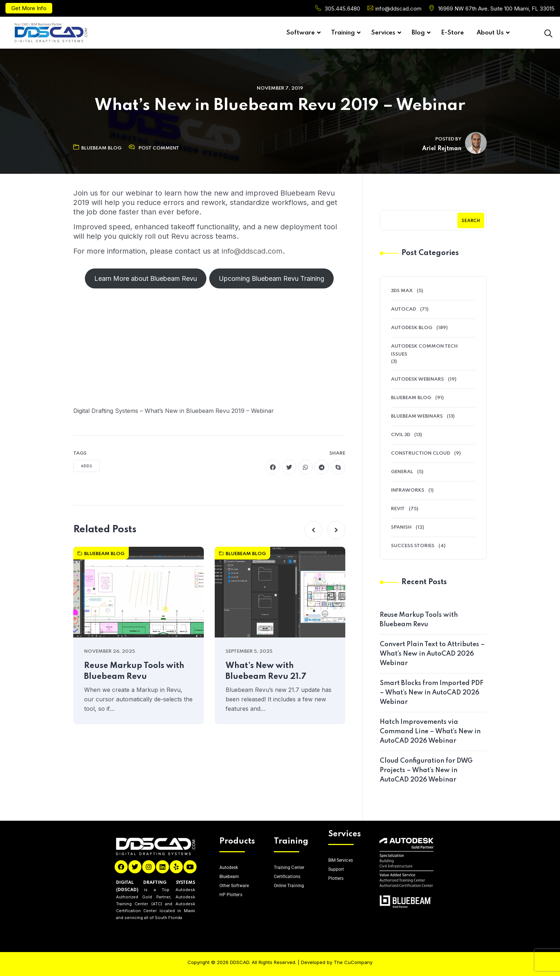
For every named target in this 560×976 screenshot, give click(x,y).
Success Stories (413, 546)
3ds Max (402, 291)
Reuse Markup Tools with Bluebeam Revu (134, 671)
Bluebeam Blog (97, 148)
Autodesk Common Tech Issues (424, 350)
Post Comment (159, 148)
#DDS (87, 466)
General (402, 472)
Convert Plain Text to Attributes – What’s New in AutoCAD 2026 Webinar (432, 654)
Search (471, 221)
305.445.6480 (342, 9)
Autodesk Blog (412, 328)
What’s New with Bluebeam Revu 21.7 (266, 671)
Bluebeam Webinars (417, 416)
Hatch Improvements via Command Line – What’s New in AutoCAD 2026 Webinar (430, 731)
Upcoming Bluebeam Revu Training (271, 278)
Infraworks (408, 490)
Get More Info (29, 8)
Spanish (401, 527)
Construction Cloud (421, 453)
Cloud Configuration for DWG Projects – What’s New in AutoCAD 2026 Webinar (426, 770)
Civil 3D (401, 435)
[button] (313, 530)
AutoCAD (403, 309)
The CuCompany (353, 962)
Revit (398, 509)
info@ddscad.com (398, 9)
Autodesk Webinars (417, 379)
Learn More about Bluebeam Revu (146, 278)
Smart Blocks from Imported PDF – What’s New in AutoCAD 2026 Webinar (432, 693)
